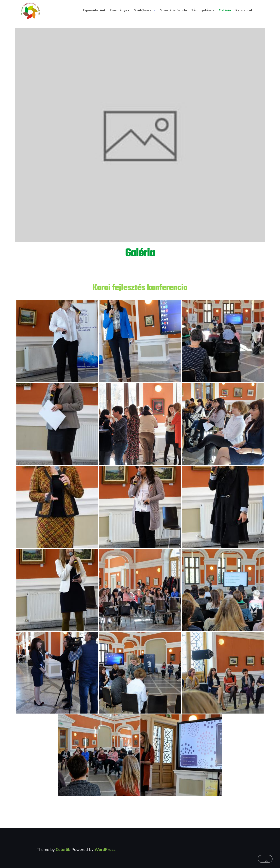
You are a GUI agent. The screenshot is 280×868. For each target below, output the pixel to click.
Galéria (225, 10)
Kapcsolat (244, 10)
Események (120, 10)
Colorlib (63, 850)
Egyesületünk (94, 10)
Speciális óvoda (173, 10)
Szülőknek (143, 10)
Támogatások (203, 10)
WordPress (105, 850)
